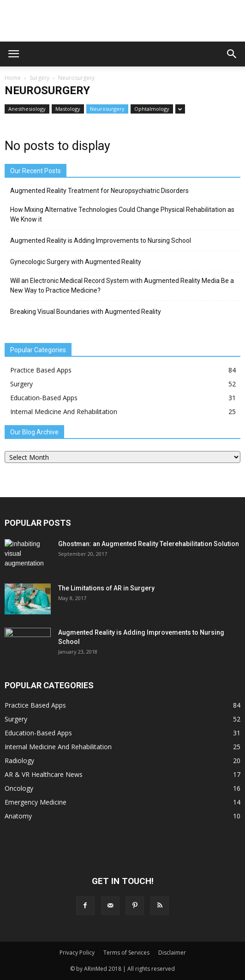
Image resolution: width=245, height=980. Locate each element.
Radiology (19, 761)
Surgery (39, 78)
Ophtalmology (152, 109)
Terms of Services (126, 953)
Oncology (19, 788)
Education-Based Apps (44, 398)
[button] (232, 54)
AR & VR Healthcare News (44, 774)
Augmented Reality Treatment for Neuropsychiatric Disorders (99, 191)
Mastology (68, 109)
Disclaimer (172, 953)
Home (13, 78)
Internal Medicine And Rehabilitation (64, 412)
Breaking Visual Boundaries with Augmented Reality (86, 312)
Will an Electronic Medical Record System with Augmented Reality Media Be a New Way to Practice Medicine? (122, 286)
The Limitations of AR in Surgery (106, 588)
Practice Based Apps (41, 370)
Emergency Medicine (36, 802)
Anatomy (18, 816)
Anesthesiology (27, 109)
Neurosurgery (107, 109)
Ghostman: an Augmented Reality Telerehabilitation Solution (149, 544)
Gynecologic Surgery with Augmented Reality (76, 262)
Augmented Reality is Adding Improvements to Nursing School (101, 240)
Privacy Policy (77, 953)
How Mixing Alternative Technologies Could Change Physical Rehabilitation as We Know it (122, 214)
